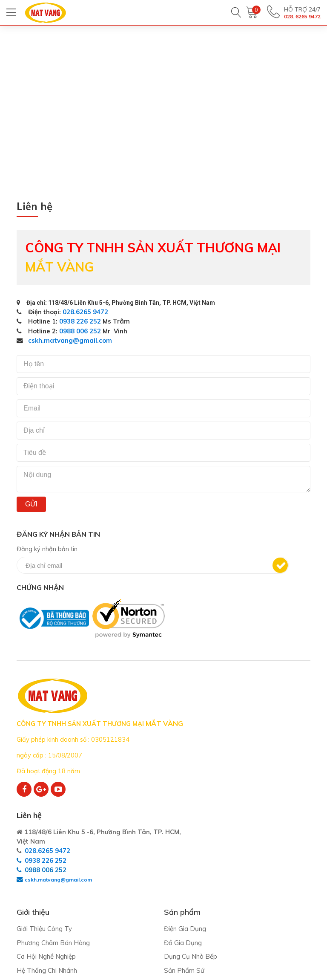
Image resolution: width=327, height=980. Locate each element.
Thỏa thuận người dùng (255, 843)
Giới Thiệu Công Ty (44, 843)
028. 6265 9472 (297, 17)
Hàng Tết (133, 927)
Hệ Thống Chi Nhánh (47, 885)
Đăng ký (274, 566)
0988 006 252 (81, 331)
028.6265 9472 (87, 312)
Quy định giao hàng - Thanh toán (261, 876)
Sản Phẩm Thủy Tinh (150, 899)
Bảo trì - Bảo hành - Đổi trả (261, 895)
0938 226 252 (81, 322)
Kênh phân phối (39, 899)
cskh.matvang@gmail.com (70, 341)
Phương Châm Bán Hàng (53, 857)
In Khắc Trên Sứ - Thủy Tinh (160, 912)
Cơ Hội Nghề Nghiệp (46, 871)
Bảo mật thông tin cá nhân (260, 908)
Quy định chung (243, 857)
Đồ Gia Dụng (138, 857)
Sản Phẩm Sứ (139, 885)
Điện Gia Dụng (140, 843)
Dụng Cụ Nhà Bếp (145, 871)
